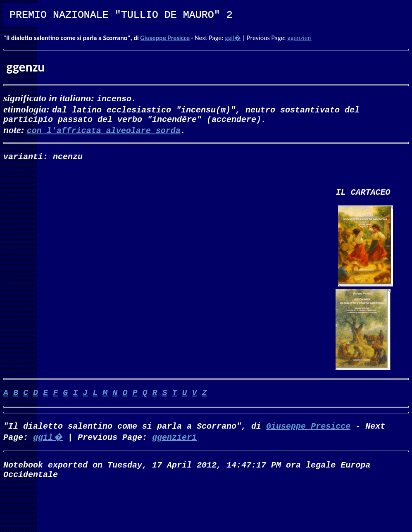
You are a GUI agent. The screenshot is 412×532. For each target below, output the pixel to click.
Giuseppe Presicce (165, 38)
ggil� (233, 38)
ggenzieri (299, 38)
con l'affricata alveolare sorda (104, 132)
